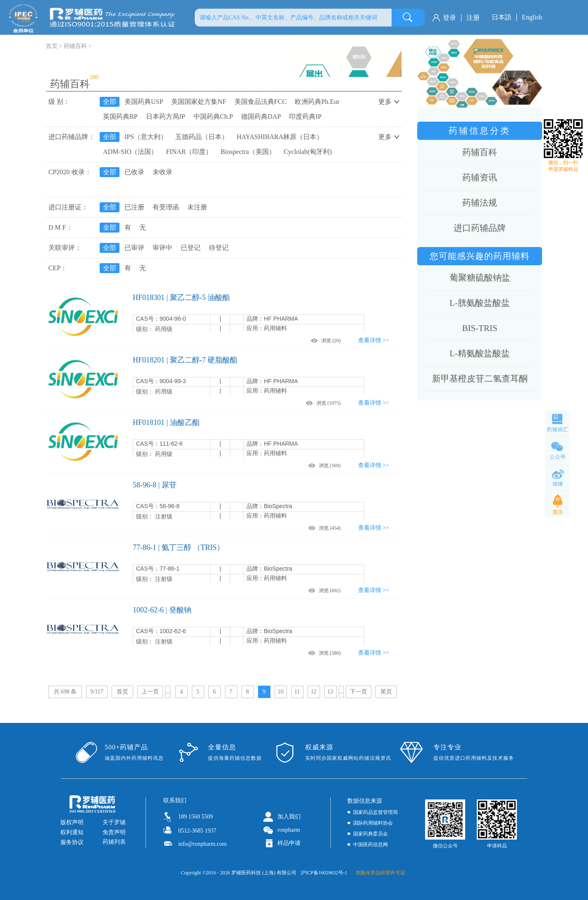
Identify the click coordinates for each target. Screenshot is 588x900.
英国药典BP (120, 116)
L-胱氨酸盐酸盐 (480, 303)
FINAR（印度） (189, 152)
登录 (449, 18)
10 (281, 692)
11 (297, 692)
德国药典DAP (261, 116)
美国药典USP (144, 102)
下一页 (359, 692)
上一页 (150, 692)
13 (330, 692)
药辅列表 (114, 842)
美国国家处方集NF (198, 102)
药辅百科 (75, 46)
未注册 (197, 207)
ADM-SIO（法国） (130, 152)
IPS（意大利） (146, 137)
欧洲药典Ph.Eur (317, 102)
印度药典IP (305, 116)
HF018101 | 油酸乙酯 (166, 422)
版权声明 (72, 822)
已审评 (134, 248)
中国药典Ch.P (213, 116)
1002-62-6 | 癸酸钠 (162, 610)
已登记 (191, 248)
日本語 (502, 17)
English (532, 17)
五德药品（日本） (202, 137)
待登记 (219, 248)
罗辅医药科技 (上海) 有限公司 (264, 873)
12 (314, 692)
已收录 (134, 172)
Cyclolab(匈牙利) (308, 152)
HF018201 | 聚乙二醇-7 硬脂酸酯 (185, 360)
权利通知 (72, 832)
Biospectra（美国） (248, 152)
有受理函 (166, 207)
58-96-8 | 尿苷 (155, 485)
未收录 (163, 172)
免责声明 (114, 832)
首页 (122, 692)
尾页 (386, 692)
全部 (110, 102)
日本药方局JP (166, 116)
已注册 (134, 207)
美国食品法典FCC (261, 102)
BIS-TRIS (479, 328)
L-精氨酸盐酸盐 (480, 353)
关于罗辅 (114, 822)
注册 (473, 18)
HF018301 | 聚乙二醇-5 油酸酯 (181, 298)
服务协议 (72, 842)
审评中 (163, 248)
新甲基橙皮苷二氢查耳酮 (480, 379)
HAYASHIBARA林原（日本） (280, 137)
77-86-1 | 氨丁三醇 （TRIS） (178, 547)
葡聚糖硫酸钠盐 (480, 278)
